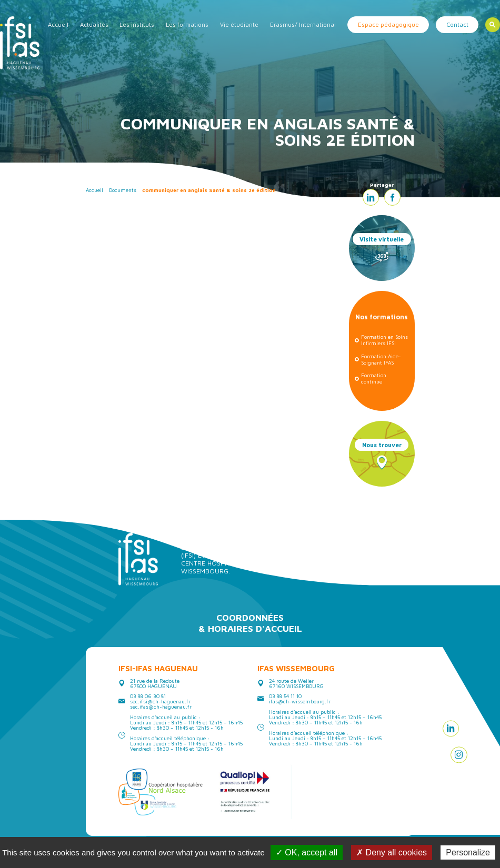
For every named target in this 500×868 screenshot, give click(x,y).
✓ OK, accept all (307, 852)
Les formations (187, 24)
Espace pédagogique (388, 24)
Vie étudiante (239, 24)
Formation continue (374, 378)
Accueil (58, 24)
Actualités (94, 24)
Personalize (468, 852)
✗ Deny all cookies (392, 852)
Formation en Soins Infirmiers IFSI (384, 340)
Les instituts (137, 24)
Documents (123, 190)
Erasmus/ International (303, 24)
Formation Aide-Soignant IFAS (381, 359)
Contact (457, 24)
